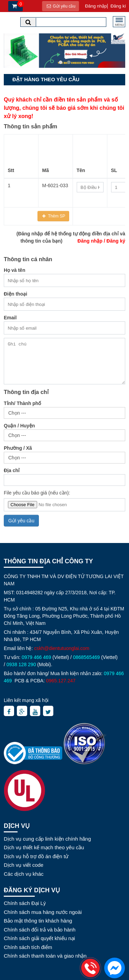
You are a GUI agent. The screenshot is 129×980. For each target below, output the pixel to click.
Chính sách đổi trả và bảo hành (40, 930)
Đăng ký (116, 241)
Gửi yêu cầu (61, 6)
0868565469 (86, 657)
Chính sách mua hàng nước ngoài (43, 912)
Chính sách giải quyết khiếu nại (39, 938)
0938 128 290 (21, 664)
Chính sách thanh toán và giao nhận (45, 956)
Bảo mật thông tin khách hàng (38, 921)
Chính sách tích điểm (28, 947)
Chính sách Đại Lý (25, 903)
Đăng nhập (90, 241)
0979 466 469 (36, 657)
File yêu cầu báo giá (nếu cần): (37, 493)
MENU (120, 24)
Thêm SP (56, 216)
